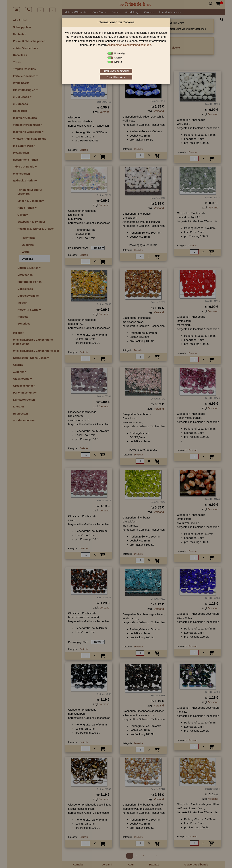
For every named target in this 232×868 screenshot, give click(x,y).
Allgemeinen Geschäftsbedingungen (129, 45)
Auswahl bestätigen (116, 77)
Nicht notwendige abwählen (116, 71)
